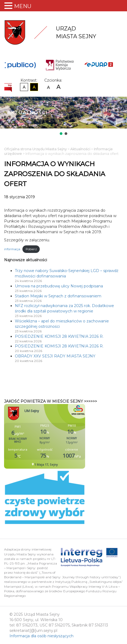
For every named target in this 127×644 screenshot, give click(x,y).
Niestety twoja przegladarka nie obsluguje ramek (58, 436)
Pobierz (31, 249)
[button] (61, 134)
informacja (12, 249)
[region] (63, 116)
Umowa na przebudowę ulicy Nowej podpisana (59, 286)
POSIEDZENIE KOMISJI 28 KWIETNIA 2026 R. (59, 336)
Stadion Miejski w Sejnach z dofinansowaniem (58, 296)
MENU (23, 6)
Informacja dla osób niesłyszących (41, 636)
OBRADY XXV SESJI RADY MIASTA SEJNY (55, 356)
